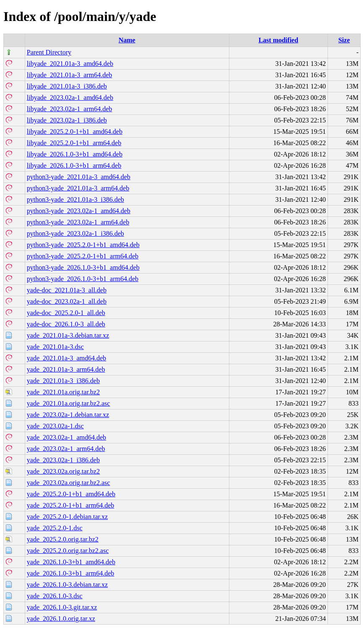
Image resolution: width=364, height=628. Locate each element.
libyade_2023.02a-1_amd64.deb (70, 98)
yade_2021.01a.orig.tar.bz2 (63, 392)
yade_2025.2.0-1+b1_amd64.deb (71, 494)
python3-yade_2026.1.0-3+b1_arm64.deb (83, 279)
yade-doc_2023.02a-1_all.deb (67, 301)
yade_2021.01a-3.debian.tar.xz (68, 335)
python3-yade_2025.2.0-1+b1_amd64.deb (83, 245)
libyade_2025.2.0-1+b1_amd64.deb (75, 132)
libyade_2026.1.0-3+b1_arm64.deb (74, 165)
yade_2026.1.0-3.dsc (55, 596)
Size (344, 40)
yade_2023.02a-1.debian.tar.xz (68, 415)
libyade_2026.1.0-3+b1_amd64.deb (75, 154)
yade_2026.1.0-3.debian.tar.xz (67, 585)
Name (127, 40)
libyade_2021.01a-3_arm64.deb (70, 75)
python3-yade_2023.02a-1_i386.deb (75, 233)
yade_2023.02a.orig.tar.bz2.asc (69, 483)
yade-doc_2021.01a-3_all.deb (67, 290)
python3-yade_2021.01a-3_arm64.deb (78, 188)
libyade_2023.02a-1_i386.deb (67, 120)
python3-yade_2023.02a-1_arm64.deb (78, 222)
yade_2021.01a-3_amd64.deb (66, 358)
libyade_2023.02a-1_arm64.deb (70, 109)
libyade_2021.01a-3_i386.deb (67, 86)
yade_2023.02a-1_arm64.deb (66, 449)
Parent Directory (49, 52)
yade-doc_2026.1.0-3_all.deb (66, 324)
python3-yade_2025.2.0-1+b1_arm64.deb (83, 256)
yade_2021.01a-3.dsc (55, 347)
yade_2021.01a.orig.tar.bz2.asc (69, 403)
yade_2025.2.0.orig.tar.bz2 (63, 539)
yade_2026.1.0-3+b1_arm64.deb (71, 573)
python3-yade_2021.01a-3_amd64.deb (79, 177)
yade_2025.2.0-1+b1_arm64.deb (71, 505)
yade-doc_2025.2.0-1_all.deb (66, 313)
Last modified (278, 40)
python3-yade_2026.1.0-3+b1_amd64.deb (83, 267)
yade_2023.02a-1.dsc (55, 426)
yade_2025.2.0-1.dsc (55, 528)
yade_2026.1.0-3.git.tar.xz (62, 607)
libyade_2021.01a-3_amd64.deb (70, 64)
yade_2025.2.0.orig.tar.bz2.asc (68, 551)
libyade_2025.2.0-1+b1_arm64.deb (74, 143)
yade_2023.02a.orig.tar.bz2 (63, 471)
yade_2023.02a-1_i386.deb (63, 460)
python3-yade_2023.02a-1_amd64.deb (79, 211)
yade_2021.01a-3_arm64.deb (66, 369)
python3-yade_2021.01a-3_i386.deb (75, 199)
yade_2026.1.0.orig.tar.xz (61, 619)
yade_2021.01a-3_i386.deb (63, 381)
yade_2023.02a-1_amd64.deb (66, 437)
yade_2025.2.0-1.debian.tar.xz (67, 517)
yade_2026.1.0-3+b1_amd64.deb (71, 562)
